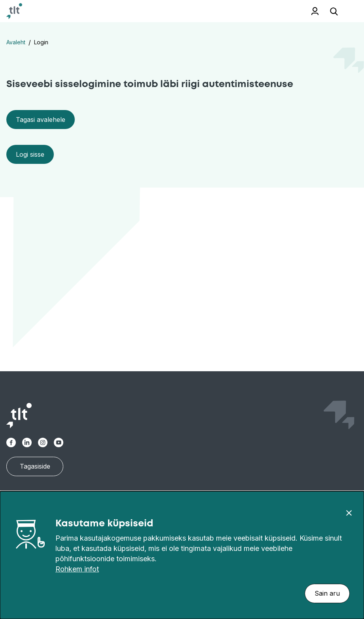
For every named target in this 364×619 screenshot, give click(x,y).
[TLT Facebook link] (11, 442)
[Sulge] (349, 513)
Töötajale (315, 11)
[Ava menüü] (348, 11)
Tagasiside (35, 466)
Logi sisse (30, 154)
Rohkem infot (77, 569)
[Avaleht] (14, 11)
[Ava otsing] (334, 11)
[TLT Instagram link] (43, 442)
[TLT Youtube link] (59, 442)
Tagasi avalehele (41, 120)
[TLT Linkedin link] (27, 442)
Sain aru (327, 593)
